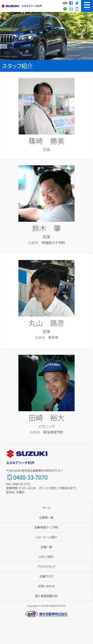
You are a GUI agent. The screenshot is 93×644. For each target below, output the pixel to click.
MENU (87, 6)
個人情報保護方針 (46, 596)
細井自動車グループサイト (65, 3)
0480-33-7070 (77, 9)
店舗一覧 (46, 547)
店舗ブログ (46, 576)
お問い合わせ (71, 9)
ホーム (46, 508)
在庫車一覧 (46, 517)
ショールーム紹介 (46, 537)
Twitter (77, 3)
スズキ (10, 6)
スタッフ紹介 (46, 557)
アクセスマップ (46, 566)
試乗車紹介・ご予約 (46, 527)
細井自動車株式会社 (47, 614)
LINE (65, 9)
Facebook (71, 3)
